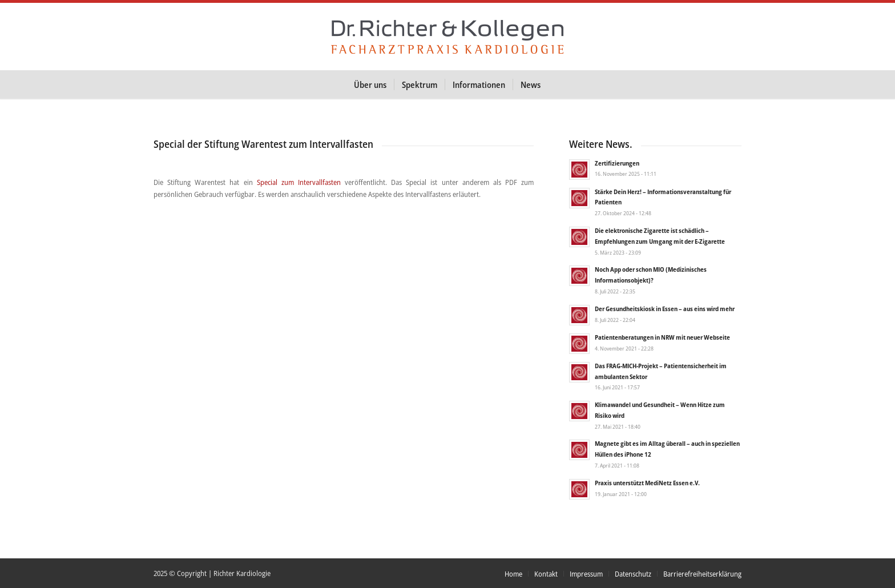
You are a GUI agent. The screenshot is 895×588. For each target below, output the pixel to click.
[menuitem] (370, 84)
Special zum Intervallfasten (299, 182)
